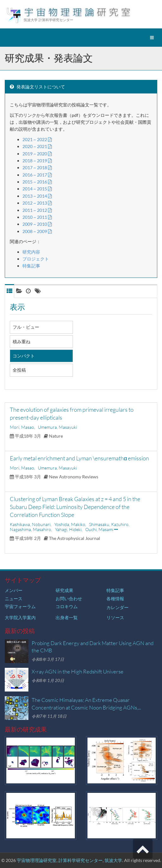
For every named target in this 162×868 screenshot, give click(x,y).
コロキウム (67, 606)
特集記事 (31, 266)
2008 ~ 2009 (37, 231)
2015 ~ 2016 (37, 182)
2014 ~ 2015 (37, 189)
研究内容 (31, 252)
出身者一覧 (67, 617)
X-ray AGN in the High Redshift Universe (78, 671)
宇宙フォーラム (20, 606)
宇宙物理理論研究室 (37, 860)
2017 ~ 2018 (37, 168)
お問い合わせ (69, 599)
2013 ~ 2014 (37, 196)
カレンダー (117, 607)
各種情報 (115, 599)
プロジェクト (36, 259)
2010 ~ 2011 (37, 217)
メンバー (14, 590)
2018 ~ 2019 (37, 161)
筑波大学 (113, 860)
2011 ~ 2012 (37, 210)
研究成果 (64, 590)
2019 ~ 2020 (37, 154)
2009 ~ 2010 (37, 224)
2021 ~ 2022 (37, 139)
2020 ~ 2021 (37, 146)
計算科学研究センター (81, 860)
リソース (115, 617)
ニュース (14, 599)
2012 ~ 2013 (37, 203)
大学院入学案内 (20, 617)
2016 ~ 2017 (37, 175)
